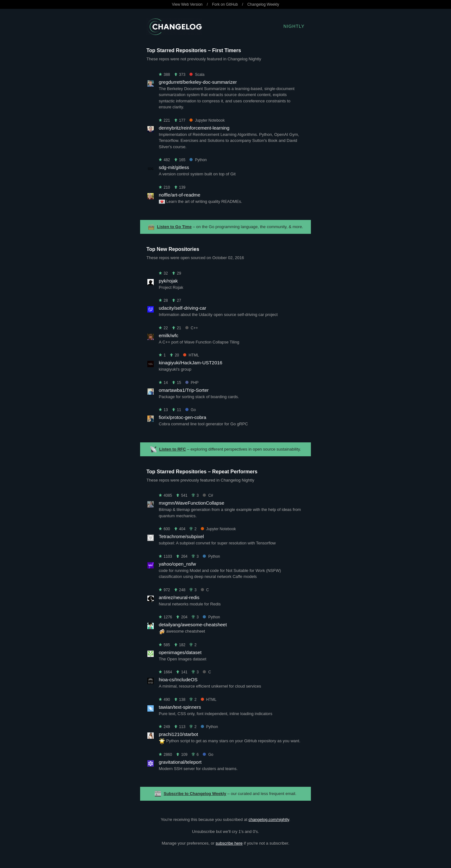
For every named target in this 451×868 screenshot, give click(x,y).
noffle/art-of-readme (179, 195)
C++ (192, 328)
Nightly (294, 26)
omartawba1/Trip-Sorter (184, 390)
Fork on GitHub (225, 4)
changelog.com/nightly (269, 819)
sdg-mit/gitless (174, 167)
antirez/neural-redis (179, 597)
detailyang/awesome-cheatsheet (193, 625)
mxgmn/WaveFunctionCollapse (192, 503)
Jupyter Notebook (207, 120)
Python (198, 160)
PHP (192, 383)
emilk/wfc (169, 335)
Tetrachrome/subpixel (181, 536)
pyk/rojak (168, 281)
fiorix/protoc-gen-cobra (182, 417)
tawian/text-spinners (180, 707)
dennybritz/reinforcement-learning (194, 128)
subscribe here (229, 843)
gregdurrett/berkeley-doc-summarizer (198, 82)
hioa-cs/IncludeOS (178, 680)
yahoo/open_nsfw (177, 564)
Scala (197, 75)
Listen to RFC (173, 449)
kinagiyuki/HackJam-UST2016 (191, 363)
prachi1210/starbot (178, 734)
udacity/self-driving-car (182, 308)
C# (208, 495)
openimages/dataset (180, 652)
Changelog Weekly (263, 4)
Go (191, 410)
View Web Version (187, 4)
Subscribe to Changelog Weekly (195, 794)
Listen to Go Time (174, 227)
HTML (191, 355)
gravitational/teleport (180, 762)
